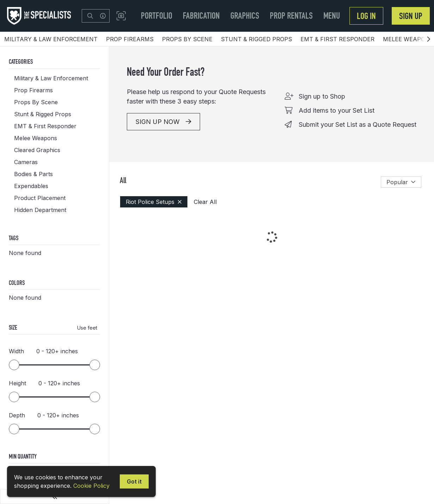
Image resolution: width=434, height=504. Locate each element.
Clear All (205, 202)
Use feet (87, 328)
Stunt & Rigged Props (256, 39)
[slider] (14, 365)
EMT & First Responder (337, 39)
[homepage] (41, 16)
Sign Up (411, 16)
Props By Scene (187, 39)
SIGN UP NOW (163, 122)
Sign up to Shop (322, 96)
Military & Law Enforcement (51, 39)
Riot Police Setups (154, 202)
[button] (121, 16)
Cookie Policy (91, 486)
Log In (366, 16)
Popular (401, 182)
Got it (134, 481)
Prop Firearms (130, 39)
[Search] (90, 16)
